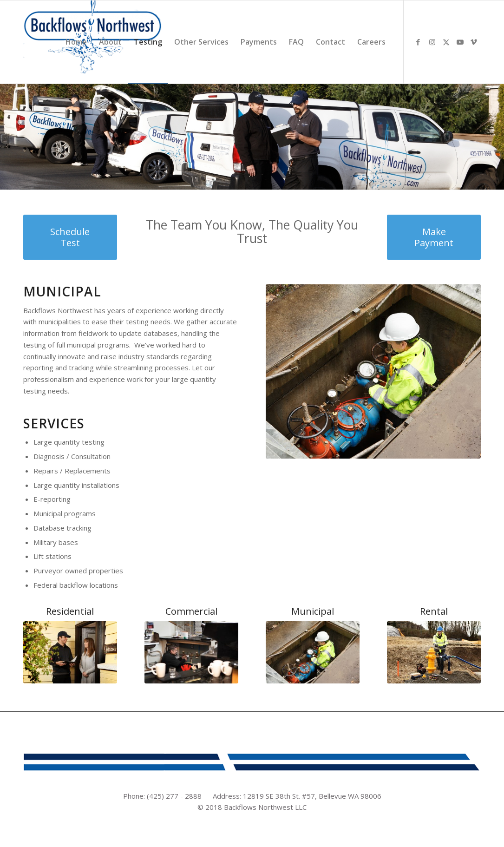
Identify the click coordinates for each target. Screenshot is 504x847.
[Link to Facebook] (418, 42)
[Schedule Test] (70, 237)
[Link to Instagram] (432, 42)
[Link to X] (446, 42)
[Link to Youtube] (460, 42)
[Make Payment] (434, 237)
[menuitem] (76, 42)
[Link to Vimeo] (474, 42)
